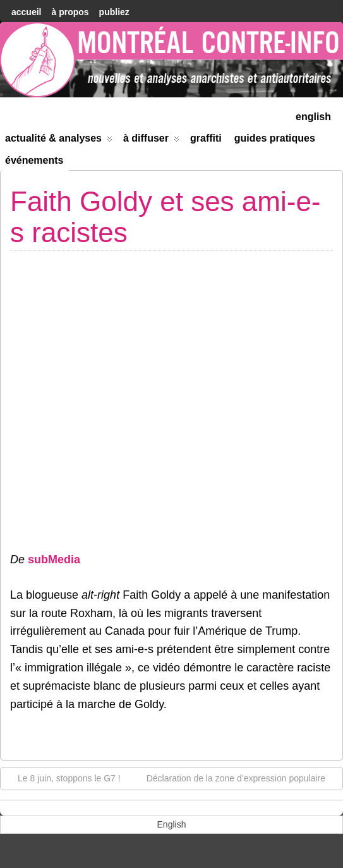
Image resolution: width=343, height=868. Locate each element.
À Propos (70, 12)
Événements (34, 160)
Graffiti (206, 138)
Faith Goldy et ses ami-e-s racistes (165, 217)
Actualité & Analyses (59, 141)
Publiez (114, 12)
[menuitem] (313, 115)
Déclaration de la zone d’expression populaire (242, 778)
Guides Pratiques (275, 138)
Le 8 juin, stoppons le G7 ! (63, 778)
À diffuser (151, 141)
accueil (26, 12)
